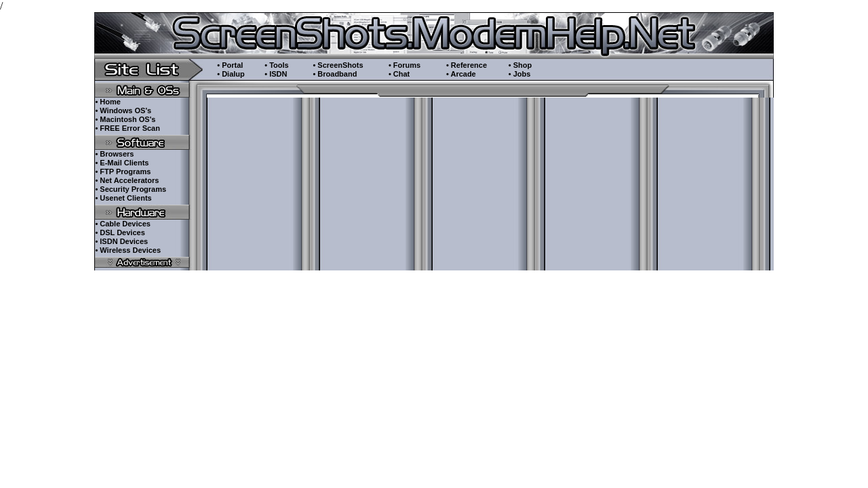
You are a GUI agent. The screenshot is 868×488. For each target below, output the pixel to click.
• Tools (276, 65)
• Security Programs (131, 189)
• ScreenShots (338, 65)
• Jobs (520, 74)
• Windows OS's (123, 110)
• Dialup (231, 74)
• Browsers (114, 154)
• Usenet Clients (123, 198)
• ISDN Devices (121, 241)
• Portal (230, 65)
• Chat (399, 74)
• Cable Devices (123, 224)
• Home (107, 102)
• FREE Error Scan (127, 128)
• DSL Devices (120, 232)
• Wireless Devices (128, 250)
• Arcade (461, 74)
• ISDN (276, 74)
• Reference (467, 65)
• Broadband (335, 74)
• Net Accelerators (127, 180)
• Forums (405, 65)
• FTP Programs (123, 171)
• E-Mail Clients (122, 163)
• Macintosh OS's (125, 119)
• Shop (520, 65)
